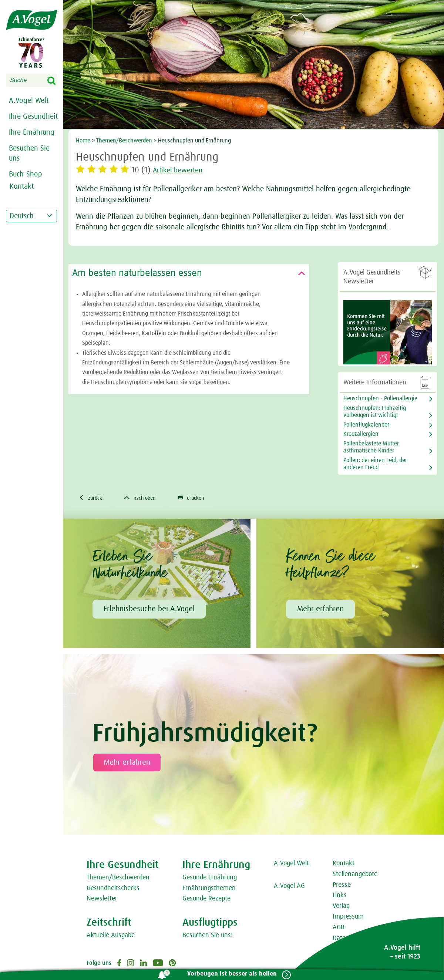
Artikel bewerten (182, 170)
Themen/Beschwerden (124, 141)
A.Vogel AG (289, 887)
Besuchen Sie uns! (208, 936)
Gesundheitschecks (113, 889)
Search (56, 81)
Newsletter (102, 900)
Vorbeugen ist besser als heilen (229, 974)
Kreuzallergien (361, 434)
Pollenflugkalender (366, 425)
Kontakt (344, 865)
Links (340, 896)
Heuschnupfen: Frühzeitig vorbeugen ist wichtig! (375, 412)
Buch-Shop (26, 174)
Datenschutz (350, 939)
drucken (201, 498)
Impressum (348, 918)
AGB (339, 929)
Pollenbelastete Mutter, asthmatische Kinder (372, 447)
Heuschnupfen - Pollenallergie (380, 398)
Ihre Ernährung (32, 132)
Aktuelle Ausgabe (111, 936)
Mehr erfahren (320, 610)
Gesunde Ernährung (210, 879)
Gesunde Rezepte (206, 900)
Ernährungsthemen (209, 889)
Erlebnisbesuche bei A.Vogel (149, 610)
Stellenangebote (355, 875)
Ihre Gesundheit (33, 117)
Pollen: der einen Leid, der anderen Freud (375, 464)
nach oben (145, 498)
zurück (92, 498)
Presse (342, 886)
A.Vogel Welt (29, 101)
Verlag (341, 907)
